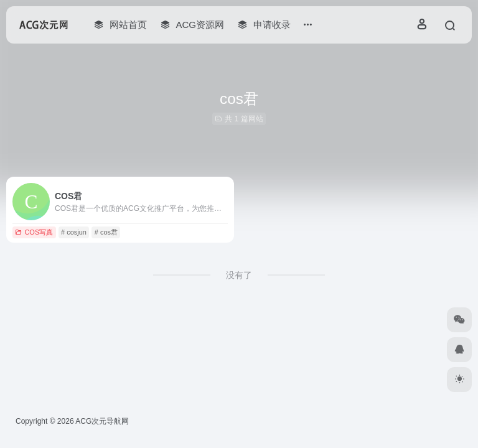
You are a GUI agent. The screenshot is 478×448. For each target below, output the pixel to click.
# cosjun (74, 232)
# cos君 (106, 232)
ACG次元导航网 (102, 421)
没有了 (239, 275)
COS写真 (34, 232)
